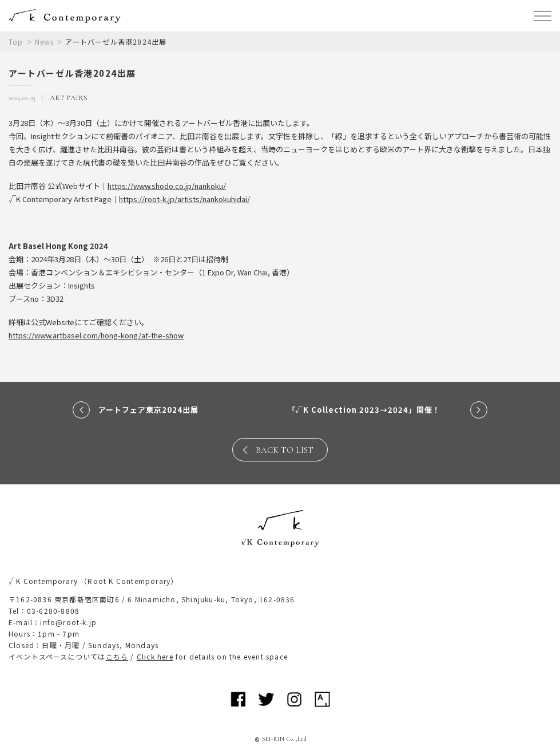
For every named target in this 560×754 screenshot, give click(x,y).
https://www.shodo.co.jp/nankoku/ (167, 186)
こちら (117, 656)
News (45, 42)
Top (16, 42)
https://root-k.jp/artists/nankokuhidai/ (184, 199)
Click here (155, 656)
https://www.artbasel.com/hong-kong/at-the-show (96, 335)
